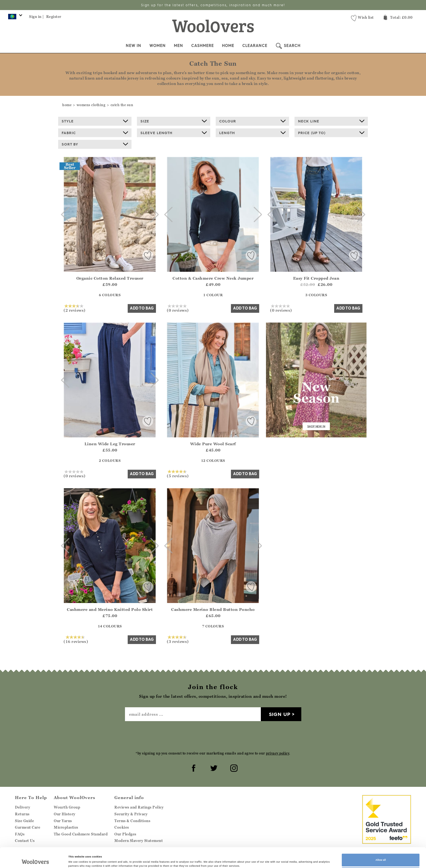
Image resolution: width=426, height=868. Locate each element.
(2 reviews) (75, 308)
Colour (252, 121)
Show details (76, 857)
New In (134, 46)
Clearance (255, 46)
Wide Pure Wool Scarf (213, 444)
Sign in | (37, 17)
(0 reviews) (178, 308)
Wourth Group (67, 807)
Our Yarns (63, 821)
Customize (381, 855)
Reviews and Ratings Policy (139, 807)
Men (178, 46)
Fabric (95, 133)
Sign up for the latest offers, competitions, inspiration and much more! (213, 5)
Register (54, 17)
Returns (22, 814)
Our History (65, 814)
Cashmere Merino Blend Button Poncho (213, 609)
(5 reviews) (178, 474)
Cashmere (203, 46)
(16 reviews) (76, 639)
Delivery (23, 807)
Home (228, 46)
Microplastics (66, 827)
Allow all (381, 841)
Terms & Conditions (132, 821)
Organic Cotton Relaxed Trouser (110, 278)
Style (95, 121)
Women (158, 46)
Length (252, 133)
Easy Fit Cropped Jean (316, 278)
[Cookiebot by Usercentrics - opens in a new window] (35, 859)
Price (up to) (331, 133)
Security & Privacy (131, 814)
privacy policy (278, 753)
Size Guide (24, 821)
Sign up (280, 714)
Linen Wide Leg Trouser (110, 444)
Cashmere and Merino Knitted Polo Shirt (110, 609)
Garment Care (28, 827)
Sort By (95, 144)
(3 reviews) (178, 639)
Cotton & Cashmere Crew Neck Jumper (213, 278)
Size (174, 121)
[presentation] (213, 736)
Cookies (122, 827)
